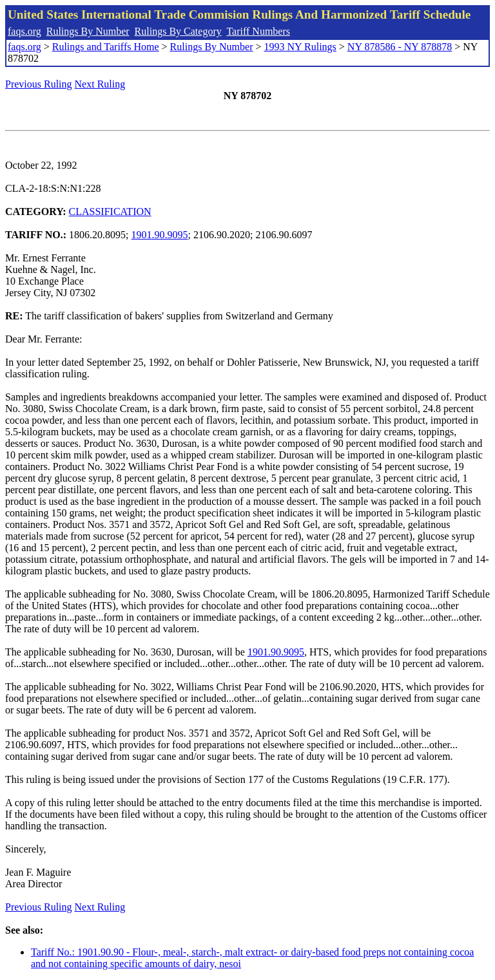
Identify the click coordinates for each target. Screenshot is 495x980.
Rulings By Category (178, 31)
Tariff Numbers (258, 31)
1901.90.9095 (160, 235)
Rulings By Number (88, 31)
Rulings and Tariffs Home (106, 47)
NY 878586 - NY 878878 (400, 47)
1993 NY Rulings (300, 47)
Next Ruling (100, 84)
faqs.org (24, 31)
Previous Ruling (39, 84)
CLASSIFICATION (110, 212)
